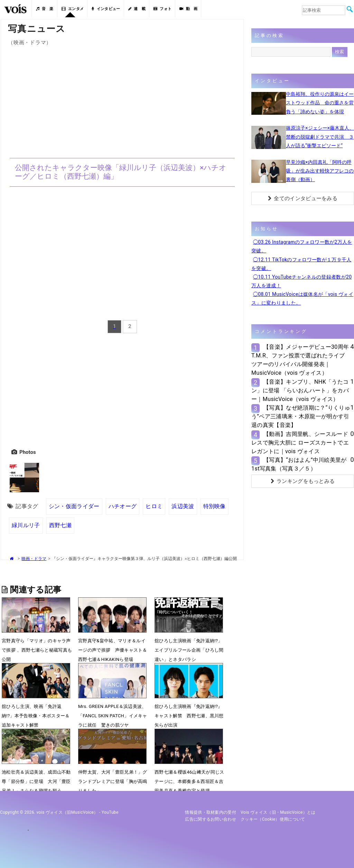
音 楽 (45, 9)
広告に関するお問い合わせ (211, 819)
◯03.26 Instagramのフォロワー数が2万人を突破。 (302, 246)
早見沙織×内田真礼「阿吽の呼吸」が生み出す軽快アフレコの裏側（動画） (320, 171)
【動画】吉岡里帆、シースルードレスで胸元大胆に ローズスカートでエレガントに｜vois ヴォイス (300, 443)
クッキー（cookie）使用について (273, 819)
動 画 (188, 9)
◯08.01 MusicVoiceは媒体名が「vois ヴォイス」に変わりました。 (302, 298)
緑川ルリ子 (26, 525)
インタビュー (106, 9)
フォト (162, 9)
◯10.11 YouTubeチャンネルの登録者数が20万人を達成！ (301, 281)
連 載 (137, 9)
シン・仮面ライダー (74, 506)
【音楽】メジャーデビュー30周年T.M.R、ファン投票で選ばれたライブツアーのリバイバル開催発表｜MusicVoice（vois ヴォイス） (300, 360)
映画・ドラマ (34, 559)
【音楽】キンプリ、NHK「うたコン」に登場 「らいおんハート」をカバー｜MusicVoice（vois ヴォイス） (300, 390)
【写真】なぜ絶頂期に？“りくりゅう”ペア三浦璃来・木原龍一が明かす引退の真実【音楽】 (301, 416)
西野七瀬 (60, 525)
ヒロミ (154, 506)
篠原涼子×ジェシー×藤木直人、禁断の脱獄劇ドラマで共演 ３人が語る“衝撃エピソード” (320, 137)
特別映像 (215, 506)
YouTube (110, 812)
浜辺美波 (183, 506)
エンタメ (73, 9)
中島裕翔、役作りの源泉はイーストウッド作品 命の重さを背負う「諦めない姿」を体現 (320, 103)
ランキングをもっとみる (303, 481)
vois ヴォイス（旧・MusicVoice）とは (278, 812)
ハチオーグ (123, 506)
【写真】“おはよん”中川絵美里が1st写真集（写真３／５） (299, 464)
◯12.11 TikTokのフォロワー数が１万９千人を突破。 (301, 264)
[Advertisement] (122, 98)
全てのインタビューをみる (303, 198)
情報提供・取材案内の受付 (211, 812)
